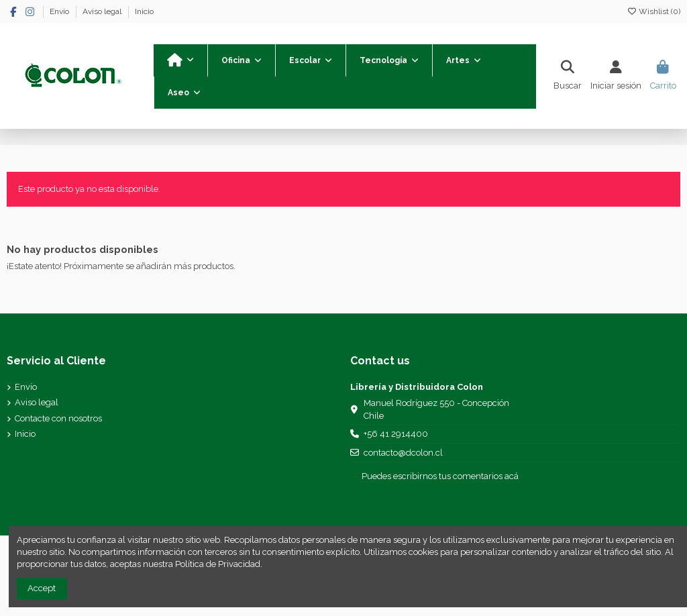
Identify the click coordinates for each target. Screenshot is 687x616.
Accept (42, 588)
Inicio (144, 11)
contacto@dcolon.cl (403, 453)
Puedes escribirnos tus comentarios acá (440, 476)
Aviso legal (103, 11)
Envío (60, 11)
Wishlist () (653, 11)
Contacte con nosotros (58, 418)
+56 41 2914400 (396, 434)
